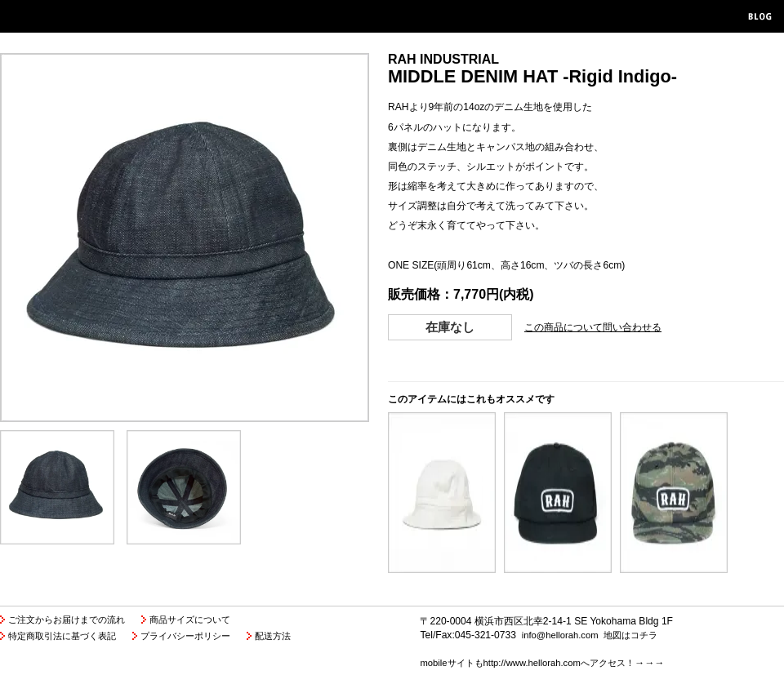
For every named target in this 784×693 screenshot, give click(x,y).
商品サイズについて (190, 620)
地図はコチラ (630, 635)
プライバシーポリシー (185, 636)
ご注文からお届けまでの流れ (67, 620)
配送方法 (273, 636)
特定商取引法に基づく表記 (62, 636)
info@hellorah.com (560, 635)
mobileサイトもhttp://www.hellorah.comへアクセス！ (527, 663)
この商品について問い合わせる (593, 327)
